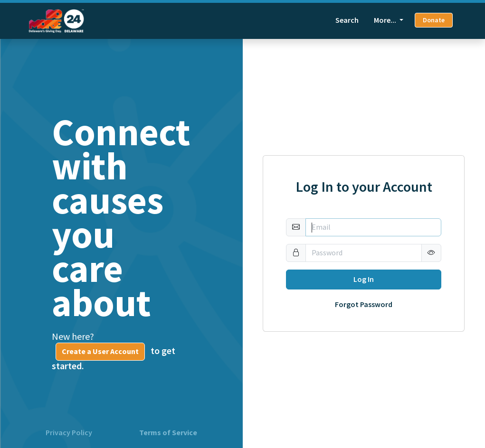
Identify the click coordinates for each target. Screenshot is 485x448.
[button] (431, 253)
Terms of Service (168, 433)
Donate (434, 20)
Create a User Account (100, 351)
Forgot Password (364, 305)
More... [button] (386, 20)
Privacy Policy (69, 433)
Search (347, 20)
